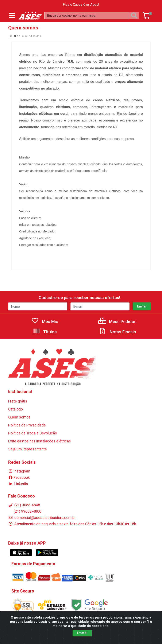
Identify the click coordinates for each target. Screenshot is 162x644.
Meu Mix (45, 322)
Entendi (82, 633)
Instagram (19, 471)
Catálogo (16, 409)
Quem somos (19, 417)
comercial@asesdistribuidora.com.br (42, 518)
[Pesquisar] (135, 16)
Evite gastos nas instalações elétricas (40, 441)
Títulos (45, 332)
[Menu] (12, 16)
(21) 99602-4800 (25, 511)
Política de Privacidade (27, 425)
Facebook (19, 478)
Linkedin (18, 484)
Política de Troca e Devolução (33, 433)
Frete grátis (18, 401)
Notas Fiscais (117, 332)
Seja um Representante (28, 449)
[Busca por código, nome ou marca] (87, 16)
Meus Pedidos (117, 322)
